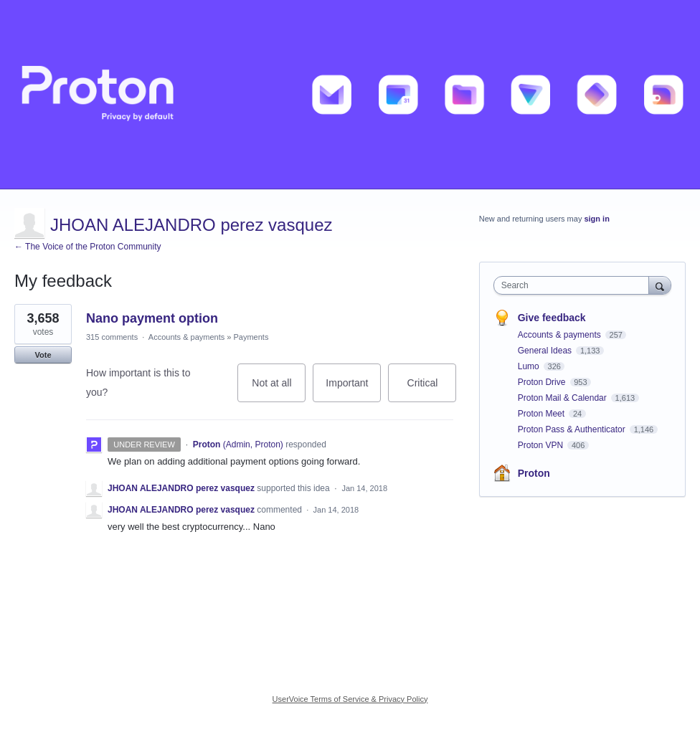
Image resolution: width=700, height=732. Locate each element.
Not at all (279, 390)
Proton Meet (543, 414)
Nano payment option (152, 318)
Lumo (530, 366)
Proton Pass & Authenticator (573, 429)
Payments (251, 337)
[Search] (660, 285)
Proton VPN (542, 445)
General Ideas (546, 351)
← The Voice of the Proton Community (88, 247)
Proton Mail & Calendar (563, 398)
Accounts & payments (186, 337)
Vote (43, 355)
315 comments (112, 337)
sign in (596, 219)
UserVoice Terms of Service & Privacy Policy (350, 699)
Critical (432, 390)
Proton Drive (543, 382)
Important (353, 390)
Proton (534, 473)
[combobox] (574, 285)
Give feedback (552, 318)
